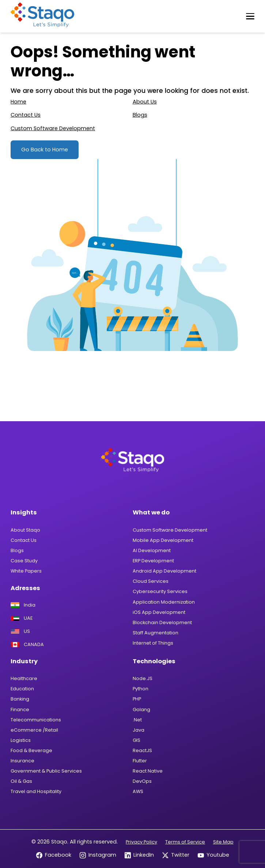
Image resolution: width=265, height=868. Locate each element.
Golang (141, 710)
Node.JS (143, 678)
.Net (137, 720)
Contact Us (26, 115)
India (23, 605)
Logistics (21, 740)
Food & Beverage (31, 750)
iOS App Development (159, 612)
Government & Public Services (46, 771)
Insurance (22, 761)
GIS (137, 740)
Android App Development (164, 571)
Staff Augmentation (156, 633)
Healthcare (24, 678)
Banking (20, 699)
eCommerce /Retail (34, 730)
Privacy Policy (141, 842)
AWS (138, 791)
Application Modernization (164, 602)
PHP (137, 699)
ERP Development (153, 561)
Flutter (140, 761)
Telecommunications (36, 720)
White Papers (26, 571)
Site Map (223, 842)
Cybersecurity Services (160, 591)
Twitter (176, 855)
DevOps (142, 781)
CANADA (27, 645)
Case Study (24, 561)
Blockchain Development (162, 622)
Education (22, 689)
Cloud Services (151, 581)
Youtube (213, 855)
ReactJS (142, 750)
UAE (22, 618)
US (20, 631)
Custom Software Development (53, 128)
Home (18, 102)
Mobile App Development (163, 540)
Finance (20, 710)
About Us (145, 102)
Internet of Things (153, 643)
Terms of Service (185, 842)
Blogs (140, 115)
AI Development (152, 550)
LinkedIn (139, 855)
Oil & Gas (21, 781)
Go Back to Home (45, 150)
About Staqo (25, 530)
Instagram (98, 855)
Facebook (54, 855)
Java (139, 730)
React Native (148, 771)
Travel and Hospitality (36, 791)
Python (141, 689)
